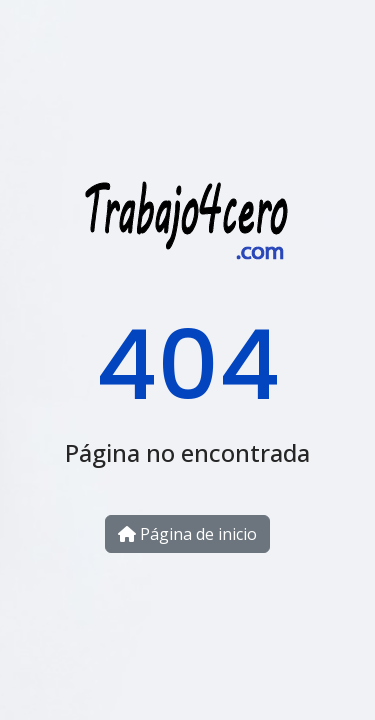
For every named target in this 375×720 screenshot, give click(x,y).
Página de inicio (187, 534)
